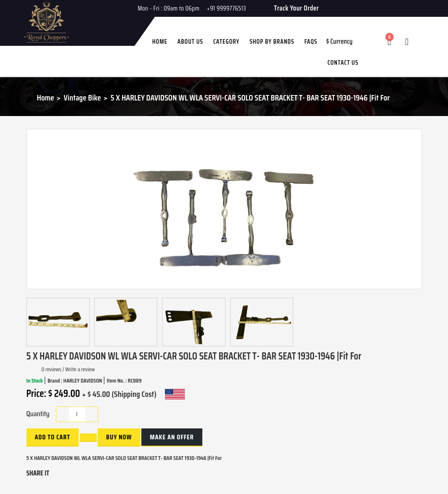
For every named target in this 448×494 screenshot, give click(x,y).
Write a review (80, 369)
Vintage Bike (82, 98)
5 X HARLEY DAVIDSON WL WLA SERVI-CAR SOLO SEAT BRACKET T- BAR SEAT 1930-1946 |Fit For (250, 98)
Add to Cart (53, 437)
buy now (119, 437)
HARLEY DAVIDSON (84, 380)
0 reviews (52, 369)
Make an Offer (172, 437)
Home (46, 98)
